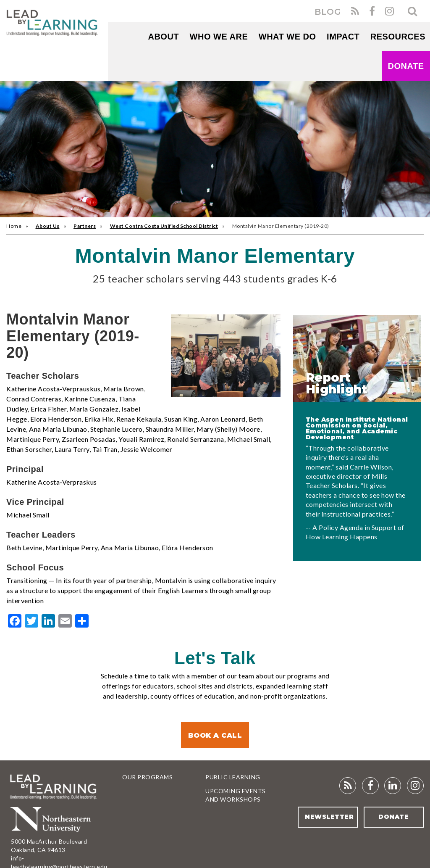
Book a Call (215, 735)
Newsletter (329, 817)
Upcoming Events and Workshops (236, 795)
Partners (85, 226)
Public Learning (233, 777)
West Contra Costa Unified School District (164, 226)
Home (14, 226)
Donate (406, 66)
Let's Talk (215, 658)
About (163, 37)
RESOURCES (398, 37)
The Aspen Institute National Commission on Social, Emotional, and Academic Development (357, 428)
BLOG (328, 12)
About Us (48, 226)
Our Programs (147, 777)
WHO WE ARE (219, 37)
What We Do (287, 37)
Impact (343, 37)
